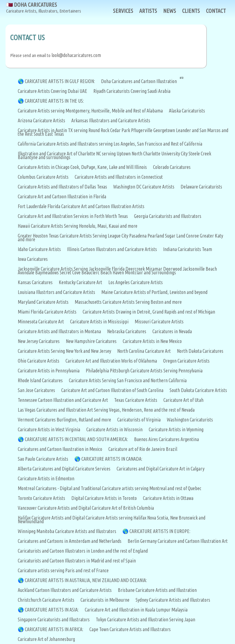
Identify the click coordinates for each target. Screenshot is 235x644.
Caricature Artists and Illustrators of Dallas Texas (62, 187)
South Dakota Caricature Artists (198, 390)
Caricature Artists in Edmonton (46, 478)
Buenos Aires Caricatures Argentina (166, 439)
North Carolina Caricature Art (144, 351)
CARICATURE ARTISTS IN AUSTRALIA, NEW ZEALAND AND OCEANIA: (86, 580)
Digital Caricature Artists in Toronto (104, 498)
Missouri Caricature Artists (159, 322)
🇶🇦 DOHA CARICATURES (44, 8)
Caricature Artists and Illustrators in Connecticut (119, 177)
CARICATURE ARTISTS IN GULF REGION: (60, 81)
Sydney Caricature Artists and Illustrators (173, 600)
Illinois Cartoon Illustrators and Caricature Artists (112, 249)
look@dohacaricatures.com (76, 55)
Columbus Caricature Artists (43, 177)
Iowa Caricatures (33, 259)
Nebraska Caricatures (127, 331)
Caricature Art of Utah (183, 400)
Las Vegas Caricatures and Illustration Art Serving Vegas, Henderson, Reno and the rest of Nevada (106, 410)
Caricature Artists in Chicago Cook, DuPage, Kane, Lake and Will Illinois (82, 167)
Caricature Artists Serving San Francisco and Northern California (128, 380)
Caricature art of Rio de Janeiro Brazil (143, 449)
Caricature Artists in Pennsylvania (49, 371)
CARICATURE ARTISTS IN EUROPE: (160, 531)
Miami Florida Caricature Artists (47, 312)
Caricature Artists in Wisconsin (114, 429)
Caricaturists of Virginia (139, 420)
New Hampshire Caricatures (91, 341)
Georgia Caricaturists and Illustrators (168, 216)
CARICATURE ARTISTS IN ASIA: (52, 610)
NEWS (170, 11)
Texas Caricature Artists (136, 400)
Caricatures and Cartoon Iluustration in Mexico (60, 449)
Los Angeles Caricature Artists (136, 282)
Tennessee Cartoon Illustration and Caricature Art (63, 400)
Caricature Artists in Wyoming (176, 429)
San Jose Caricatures (36, 390)
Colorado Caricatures (172, 167)
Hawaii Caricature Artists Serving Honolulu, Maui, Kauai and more (78, 226)
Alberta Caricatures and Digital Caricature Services (64, 469)
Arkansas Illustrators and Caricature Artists (111, 120)
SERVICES (123, 11)
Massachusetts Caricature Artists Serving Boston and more (128, 302)
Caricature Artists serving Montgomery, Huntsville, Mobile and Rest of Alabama (90, 111)
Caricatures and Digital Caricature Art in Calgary (160, 469)
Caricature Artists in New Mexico (152, 341)
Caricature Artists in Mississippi (99, 322)
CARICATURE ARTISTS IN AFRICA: (54, 629)
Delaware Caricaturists (201, 187)
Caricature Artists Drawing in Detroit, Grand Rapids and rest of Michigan (149, 312)
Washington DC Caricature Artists (144, 187)
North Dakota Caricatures (200, 351)
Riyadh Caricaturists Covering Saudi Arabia (132, 91)
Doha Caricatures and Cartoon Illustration (139, 81)
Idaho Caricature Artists (39, 249)
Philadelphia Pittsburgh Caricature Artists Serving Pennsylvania (144, 371)
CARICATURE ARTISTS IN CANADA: (112, 459)
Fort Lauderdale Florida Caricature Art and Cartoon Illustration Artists (81, 206)
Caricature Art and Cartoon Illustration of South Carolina (112, 390)
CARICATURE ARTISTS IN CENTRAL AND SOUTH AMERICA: (76, 439)
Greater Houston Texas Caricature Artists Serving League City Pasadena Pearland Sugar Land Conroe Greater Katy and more (120, 238)
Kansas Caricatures (35, 282)
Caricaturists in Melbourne (105, 600)
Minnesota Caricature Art (41, 322)
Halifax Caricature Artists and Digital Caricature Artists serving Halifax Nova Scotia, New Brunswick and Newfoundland (112, 520)
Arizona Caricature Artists (41, 120)
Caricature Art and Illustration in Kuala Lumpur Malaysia (136, 610)
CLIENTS (191, 11)
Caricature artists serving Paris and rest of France (63, 570)
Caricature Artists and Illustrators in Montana (59, 331)
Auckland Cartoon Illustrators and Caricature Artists (65, 590)
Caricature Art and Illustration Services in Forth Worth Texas (73, 216)
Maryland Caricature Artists (43, 302)
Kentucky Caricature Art (80, 282)
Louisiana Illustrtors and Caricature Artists (56, 292)
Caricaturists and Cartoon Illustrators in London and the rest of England (83, 551)
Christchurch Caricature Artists (46, 600)
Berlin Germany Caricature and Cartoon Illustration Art (178, 541)
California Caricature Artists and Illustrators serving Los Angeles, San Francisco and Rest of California (110, 144)
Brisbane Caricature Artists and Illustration (157, 590)
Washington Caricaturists (190, 420)
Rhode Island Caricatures (40, 380)
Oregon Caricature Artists (186, 361)
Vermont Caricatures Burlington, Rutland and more (64, 420)
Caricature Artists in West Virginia (49, 429)
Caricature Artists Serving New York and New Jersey (64, 351)
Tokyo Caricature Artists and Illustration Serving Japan (145, 619)
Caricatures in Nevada (172, 331)
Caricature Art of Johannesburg (46, 639)
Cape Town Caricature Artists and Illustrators (130, 629)
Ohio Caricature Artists (39, 361)
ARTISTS (148, 11)
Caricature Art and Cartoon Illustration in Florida (62, 196)
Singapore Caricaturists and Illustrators (54, 619)
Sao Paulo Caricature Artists (43, 459)
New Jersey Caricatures (39, 341)
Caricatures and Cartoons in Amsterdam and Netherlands (70, 541)
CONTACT (216, 11)
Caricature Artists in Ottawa (168, 498)
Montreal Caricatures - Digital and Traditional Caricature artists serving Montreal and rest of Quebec (110, 488)
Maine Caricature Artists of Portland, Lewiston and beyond (154, 292)
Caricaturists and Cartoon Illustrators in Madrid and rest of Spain (77, 561)
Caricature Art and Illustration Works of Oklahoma (111, 361)
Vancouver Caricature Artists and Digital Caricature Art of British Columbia (86, 508)
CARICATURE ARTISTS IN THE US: (54, 101)
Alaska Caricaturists (187, 111)
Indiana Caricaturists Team (188, 249)
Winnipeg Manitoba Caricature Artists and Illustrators (67, 531)
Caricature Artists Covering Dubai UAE (52, 91)
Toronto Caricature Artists (41, 498)
